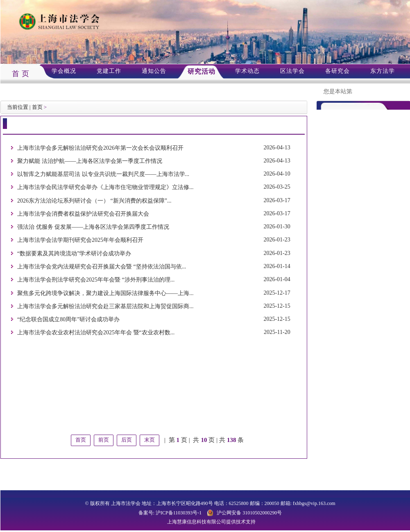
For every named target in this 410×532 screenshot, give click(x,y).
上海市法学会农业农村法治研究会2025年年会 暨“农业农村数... (96, 333)
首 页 (21, 74)
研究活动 (202, 71)
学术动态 (247, 71)
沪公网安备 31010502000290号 (249, 513)
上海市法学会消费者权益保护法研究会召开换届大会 (83, 214)
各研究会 (338, 71)
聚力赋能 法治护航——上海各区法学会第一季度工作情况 (90, 161)
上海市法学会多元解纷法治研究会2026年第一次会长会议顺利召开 (100, 148)
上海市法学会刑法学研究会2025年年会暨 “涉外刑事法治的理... (96, 280)
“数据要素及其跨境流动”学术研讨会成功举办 (74, 254)
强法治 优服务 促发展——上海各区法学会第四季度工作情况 (93, 227)
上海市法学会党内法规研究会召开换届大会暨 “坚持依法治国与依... (102, 267)
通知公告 (154, 71)
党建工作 (109, 71)
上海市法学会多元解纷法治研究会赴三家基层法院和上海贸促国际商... (105, 306)
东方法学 (383, 71)
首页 (37, 107)
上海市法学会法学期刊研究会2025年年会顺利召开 (80, 240)
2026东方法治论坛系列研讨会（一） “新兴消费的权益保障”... (94, 201)
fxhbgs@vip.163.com (314, 503)
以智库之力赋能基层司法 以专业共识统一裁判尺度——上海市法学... (103, 174)
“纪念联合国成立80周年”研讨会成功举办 (68, 319)
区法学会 (292, 71)
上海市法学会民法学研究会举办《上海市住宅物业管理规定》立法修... (105, 188)
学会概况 (64, 71)
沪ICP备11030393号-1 (179, 513)
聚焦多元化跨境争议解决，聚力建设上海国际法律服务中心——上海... (105, 293)
